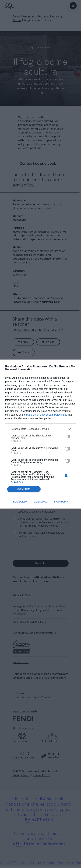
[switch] (68, 437)
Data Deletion (21, 502)
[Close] (74, 367)
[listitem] (40, 429)
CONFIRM (24, 489)
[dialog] (40, 434)
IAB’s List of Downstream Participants (47, 415)
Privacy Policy (60, 502)
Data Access (40, 502)
